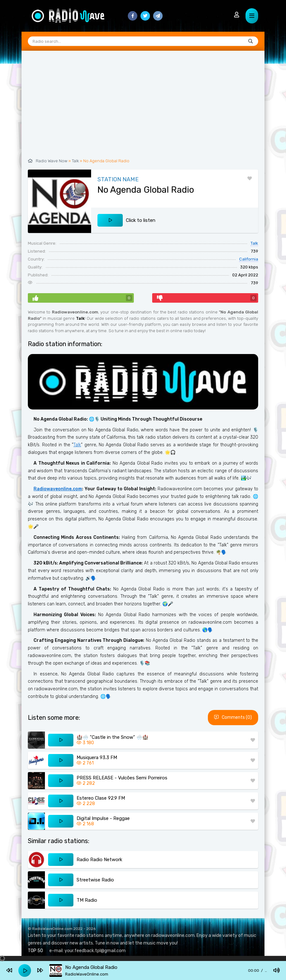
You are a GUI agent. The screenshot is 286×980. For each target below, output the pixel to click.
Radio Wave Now (52, 161)
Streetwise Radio (95, 880)
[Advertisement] (143, 108)
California (249, 259)
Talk (75, 161)
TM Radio (87, 900)
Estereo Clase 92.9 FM (101, 798)
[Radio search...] (251, 42)
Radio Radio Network (99, 860)
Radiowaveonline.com (58, 489)
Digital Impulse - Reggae (103, 818)
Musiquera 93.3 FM (97, 758)
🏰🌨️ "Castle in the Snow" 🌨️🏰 (112, 737)
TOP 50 (35, 951)
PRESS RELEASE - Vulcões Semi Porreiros (122, 778)
